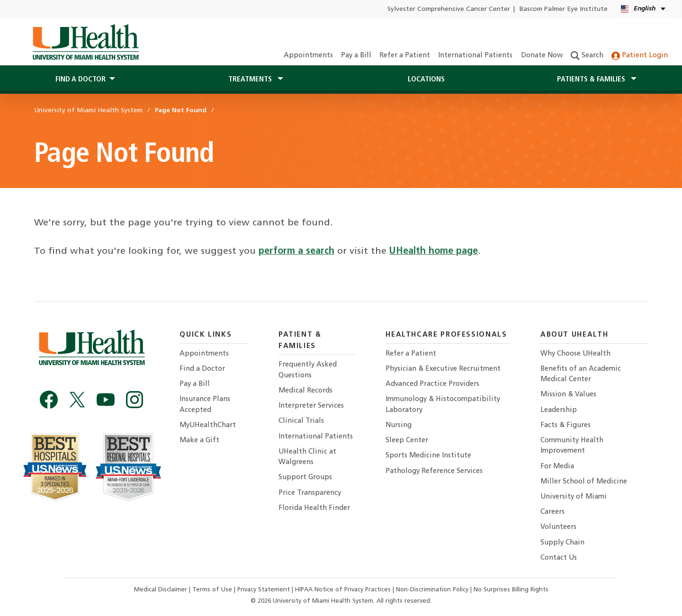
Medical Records (305, 391)
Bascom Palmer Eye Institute (564, 9)
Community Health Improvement (572, 446)
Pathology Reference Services (434, 471)
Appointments (308, 56)
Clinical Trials (301, 421)
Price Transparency (310, 493)
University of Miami (574, 497)
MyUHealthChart (208, 425)
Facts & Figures (565, 425)
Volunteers (558, 527)
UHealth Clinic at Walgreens (307, 457)
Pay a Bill (356, 56)
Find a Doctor (202, 369)
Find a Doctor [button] (81, 80)
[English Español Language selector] (644, 9)
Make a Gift (199, 441)
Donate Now (542, 56)
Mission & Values (568, 395)
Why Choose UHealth (575, 354)
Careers (552, 512)
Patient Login (640, 56)
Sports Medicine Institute (428, 456)
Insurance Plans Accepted (205, 405)
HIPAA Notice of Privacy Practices (343, 590)
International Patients (475, 56)
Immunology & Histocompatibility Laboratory (443, 405)
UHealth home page (434, 251)
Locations (426, 80)
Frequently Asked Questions (308, 370)
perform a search (296, 251)
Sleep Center (407, 441)
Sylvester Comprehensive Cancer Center (449, 9)
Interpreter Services (311, 406)
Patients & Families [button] (592, 80)
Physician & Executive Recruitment (443, 369)
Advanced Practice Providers (432, 384)
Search (587, 56)
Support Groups (305, 478)
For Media (557, 467)
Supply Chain (562, 543)
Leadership (559, 410)
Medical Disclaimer (162, 590)
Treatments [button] (251, 80)
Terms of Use (213, 590)
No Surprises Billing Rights (511, 590)
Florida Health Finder (314, 508)
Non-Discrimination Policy (432, 590)
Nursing (399, 425)
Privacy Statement (265, 590)
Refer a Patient (405, 56)
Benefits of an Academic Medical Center (581, 374)
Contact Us (559, 558)
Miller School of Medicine (584, 482)
